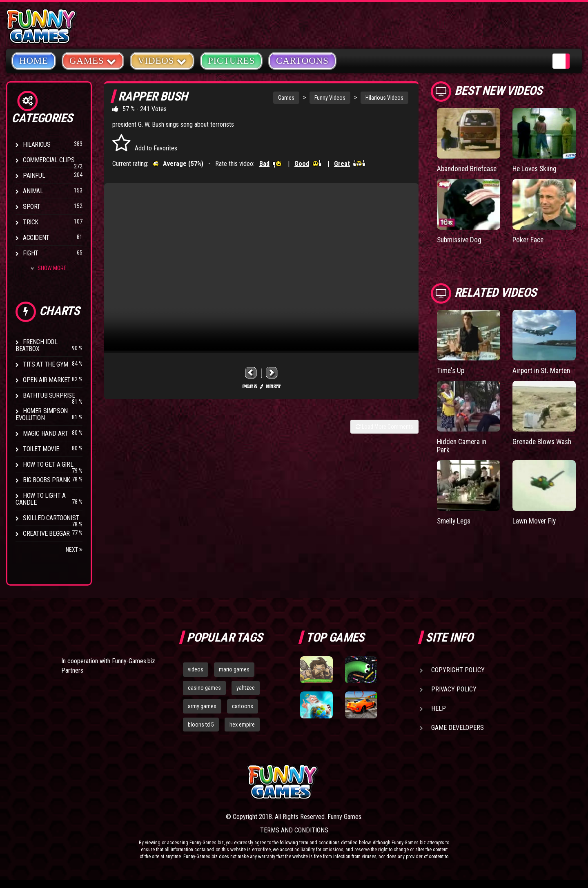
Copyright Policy (458, 670)
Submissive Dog (461, 240)
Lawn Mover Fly (535, 520)
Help (439, 708)
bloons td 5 (201, 725)
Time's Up (451, 370)
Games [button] (93, 60)
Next (74, 550)
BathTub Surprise (49, 395)
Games (286, 98)
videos (196, 669)
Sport (32, 207)
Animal (33, 191)
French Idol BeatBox (37, 345)
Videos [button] (162, 60)
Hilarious (37, 144)
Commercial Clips (49, 160)
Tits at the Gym (46, 364)
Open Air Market (47, 380)
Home (34, 61)
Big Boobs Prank (47, 480)
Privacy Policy (454, 689)
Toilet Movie (41, 449)
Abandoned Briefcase (469, 169)
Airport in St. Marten (542, 370)
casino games (204, 688)
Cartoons (302, 61)
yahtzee (246, 688)
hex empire (242, 725)
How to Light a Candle (40, 499)
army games (202, 706)
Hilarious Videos (384, 98)
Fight (31, 253)
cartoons (243, 706)
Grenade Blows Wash (543, 441)
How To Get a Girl (48, 464)
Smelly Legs (455, 520)
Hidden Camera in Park (463, 445)
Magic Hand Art (45, 433)
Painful (34, 176)
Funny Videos (330, 98)
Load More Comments (384, 427)
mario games (234, 669)
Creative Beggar (46, 533)
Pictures (231, 61)
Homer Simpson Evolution (42, 414)
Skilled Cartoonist (51, 518)
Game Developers (458, 728)
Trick (31, 222)
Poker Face (529, 240)
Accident (36, 238)
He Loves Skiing (536, 169)
